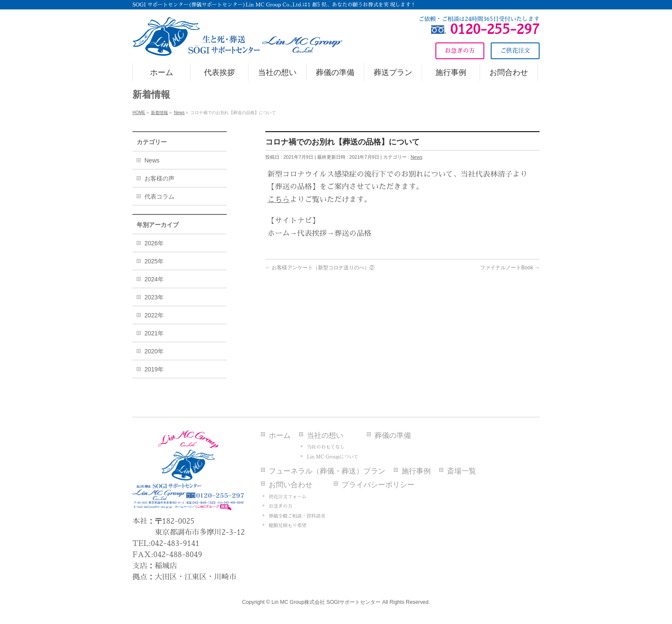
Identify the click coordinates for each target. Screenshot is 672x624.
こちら (279, 200)
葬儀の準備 (393, 436)
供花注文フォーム (288, 497)
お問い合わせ (291, 485)
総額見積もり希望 (288, 526)
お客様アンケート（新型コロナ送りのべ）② (320, 268)
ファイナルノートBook (510, 268)
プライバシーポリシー (378, 485)
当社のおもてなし (326, 447)
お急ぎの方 (280, 506)
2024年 (154, 279)
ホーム (280, 436)
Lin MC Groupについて (333, 457)
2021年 (154, 333)
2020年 (154, 351)
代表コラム (159, 196)
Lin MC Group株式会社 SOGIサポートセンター (326, 602)
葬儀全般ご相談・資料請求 (297, 516)
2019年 (154, 369)
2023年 (154, 297)
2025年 (154, 261)
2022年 (154, 315)
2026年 (154, 243)
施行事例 (416, 471)
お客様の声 (159, 178)
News (417, 157)
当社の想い (325, 436)
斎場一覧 (462, 471)
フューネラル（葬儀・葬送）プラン (327, 471)
